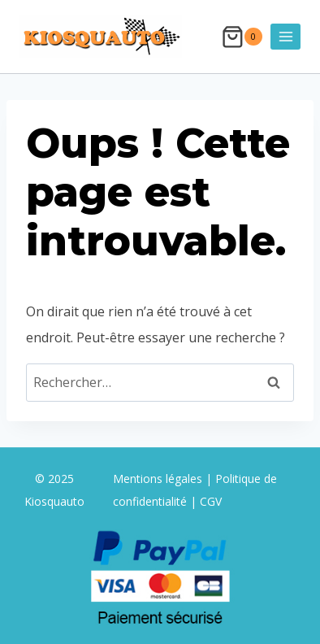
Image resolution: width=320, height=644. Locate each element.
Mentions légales (159, 479)
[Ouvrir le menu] (285, 36)
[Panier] (242, 37)
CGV (211, 501)
